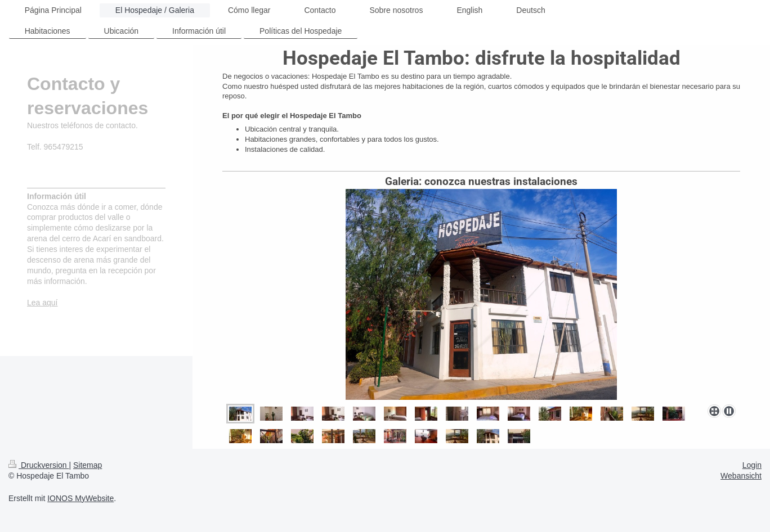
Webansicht (741, 476)
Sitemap (88, 465)
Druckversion (39, 465)
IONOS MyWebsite (80, 498)
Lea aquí (42, 303)
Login (752, 465)
